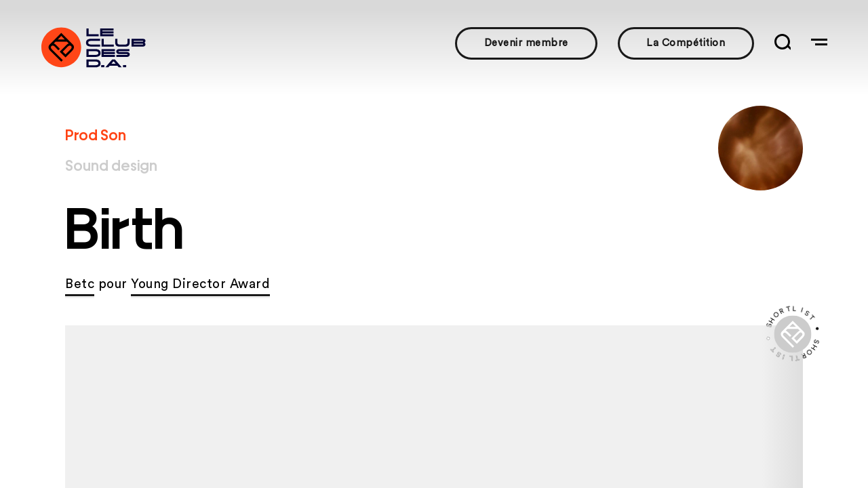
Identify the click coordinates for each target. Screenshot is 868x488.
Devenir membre (526, 43)
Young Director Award (200, 284)
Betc (80, 284)
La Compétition (686, 43)
